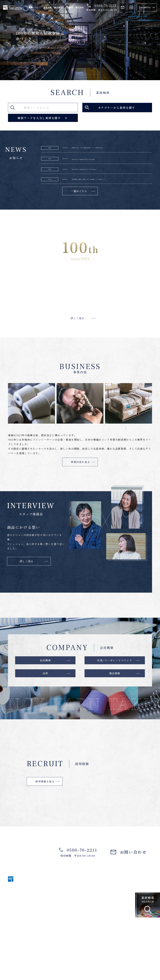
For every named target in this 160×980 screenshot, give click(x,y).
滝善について (35, 8)
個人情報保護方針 (142, 965)
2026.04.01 (70, 165)
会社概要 (69, 8)
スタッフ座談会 (122, 931)
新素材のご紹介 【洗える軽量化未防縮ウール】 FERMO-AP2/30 (114, 151)
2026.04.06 (70, 151)
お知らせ (50, 194)
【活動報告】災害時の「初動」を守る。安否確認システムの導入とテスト (117, 195)
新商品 (50, 151)
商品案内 (58, 8)
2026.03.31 (70, 194)
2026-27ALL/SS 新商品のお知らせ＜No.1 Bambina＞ (116, 179)
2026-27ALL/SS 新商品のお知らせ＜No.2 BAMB (116, 165)
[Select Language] (147, 8)
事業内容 (48, 8)
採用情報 (80, 8)
